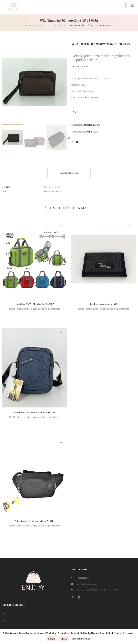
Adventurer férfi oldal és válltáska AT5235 (34, 413)
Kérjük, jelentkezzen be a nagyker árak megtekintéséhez (101, 58)
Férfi (48, 25)
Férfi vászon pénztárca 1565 (103, 304)
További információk (69, 173)
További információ (82, 639)
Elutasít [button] (64, 639)
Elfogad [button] (52, 639)
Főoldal (30, 25)
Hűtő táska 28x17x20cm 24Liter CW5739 (34, 304)
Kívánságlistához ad (75, 112)
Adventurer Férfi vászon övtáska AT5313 (34, 521)
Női (4, 621)
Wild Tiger (92, 132)
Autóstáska (60, 25)
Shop (40, 25)
